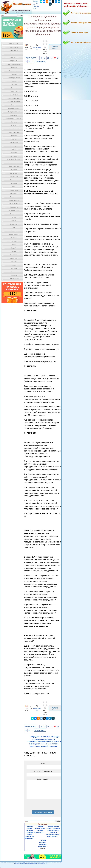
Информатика (14, 115)
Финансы (14, 262)
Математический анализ (14, 160)
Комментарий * (43, 779)
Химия (14, 265)
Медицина (14, 170)
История (14, 125)
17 (33, 62)
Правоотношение (14, 200)
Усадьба (14, 248)
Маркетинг (14, 153)
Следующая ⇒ (40, 61)
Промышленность (14, 211)
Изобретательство (14, 108)
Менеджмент (14, 173)
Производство (14, 207)
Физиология (14, 255)
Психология (14, 214)
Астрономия (14, 61)
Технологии (14, 241)
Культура (14, 139)
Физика (14, 251)
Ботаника (14, 74)
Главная (35, 1)
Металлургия (14, 177)
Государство (14, 91)
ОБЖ (14, 187)
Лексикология (14, 142)
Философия (14, 258)
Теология (14, 238)
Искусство (14, 122)
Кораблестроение (14, 132)
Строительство (14, 234)
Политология (14, 197)
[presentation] (43, 806)
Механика (14, 183)
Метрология (14, 180)
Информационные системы (14, 119)
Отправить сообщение (43, 812)
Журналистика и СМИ (14, 102)
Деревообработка (14, 98)
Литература (14, 146)
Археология (14, 54)
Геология (14, 88)
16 (29, 62)
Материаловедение (14, 163)
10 (45, 58)
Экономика (14, 275)
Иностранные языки (14, 112)
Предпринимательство (14, 64)
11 (48, 58)
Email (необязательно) (43, 772)
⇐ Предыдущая (30, 58)
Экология (14, 272)
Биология (14, 68)
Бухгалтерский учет (14, 78)
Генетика (14, 81)
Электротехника (14, 279)
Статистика (14, 231)
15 (26, 62)
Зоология (14, 105)
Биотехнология (14, 71)
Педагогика (14, 194)
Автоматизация (14, 44)
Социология (14, 224)
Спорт (14, 228)
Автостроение (14, 47)
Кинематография (14, 129)
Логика (14, 149)
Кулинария (14, 136)
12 (51, 58)
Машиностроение (14, 166)
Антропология (14, 51)
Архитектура (14, 57)
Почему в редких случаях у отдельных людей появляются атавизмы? (29, 832)
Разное (14, 221)
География (14, 85)
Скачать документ (55, 47)
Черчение (14, 268)
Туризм (14, 245)
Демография (14, 95)
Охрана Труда (14, 190)
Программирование (14, 204)
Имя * (43, 764)
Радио (14, 217)
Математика (14, 156)
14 (58, 58)
